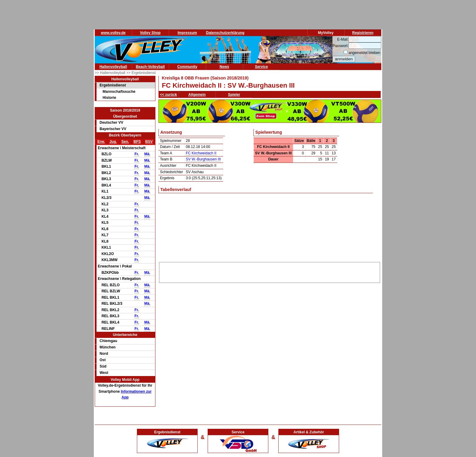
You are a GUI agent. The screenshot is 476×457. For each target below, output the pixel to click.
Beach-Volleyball (150, 67)
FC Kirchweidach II (201, 153)
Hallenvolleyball (113, 67)
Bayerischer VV (113, 129)
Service (262, 67)
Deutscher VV (111, 123)
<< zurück (168, 95)
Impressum (187, 33)
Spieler (234, 95)
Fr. (137, 154)
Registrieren (363, 33)
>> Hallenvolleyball (110, 73)
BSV (149, 142)
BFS (137, 142)
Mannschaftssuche (119, 92)
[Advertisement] (270, 271)
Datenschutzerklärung (225, 33)
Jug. (113, 142)
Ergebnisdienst (113, 85)
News (224, 67)
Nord (104, 354)
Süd (103, 366)
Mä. (147, 154)
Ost (103, 360)
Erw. (101, 142)
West (104, 373)
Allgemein (197, 95)
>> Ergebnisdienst (141, 73)
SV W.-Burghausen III (203, 159)
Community (187, 67)
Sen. (125, 142)
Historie (109, 98)
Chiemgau (108, 341)
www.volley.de (113, 33)
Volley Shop (150, 33)
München (108, 347)
